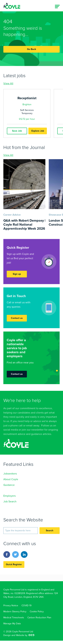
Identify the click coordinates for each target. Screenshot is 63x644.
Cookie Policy (37, 612)
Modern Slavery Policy (15, 612)
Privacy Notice (11, 606)
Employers (9, 496)
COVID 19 (26, 606)
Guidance (9, 485)
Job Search (10, 502)
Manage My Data (12, 624)
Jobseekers (10, 474)
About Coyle (11, 479)
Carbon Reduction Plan (39, 618)
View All (8, 84)
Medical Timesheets (14, 618)
